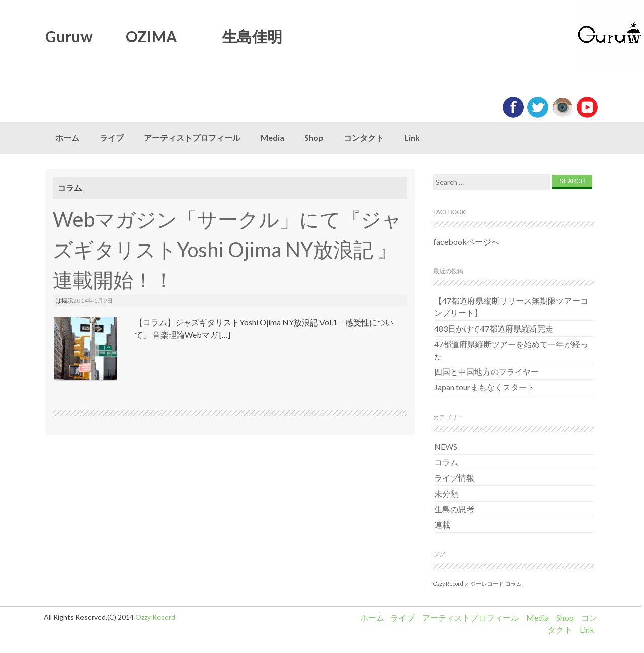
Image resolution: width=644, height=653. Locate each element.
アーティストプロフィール (192, 138)
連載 (442, 524)
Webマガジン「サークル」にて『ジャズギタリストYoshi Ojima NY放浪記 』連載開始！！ (227, 250)
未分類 (446, 493)
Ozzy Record (155, 617)
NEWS (446, 446)
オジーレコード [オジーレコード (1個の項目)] (484, 583)
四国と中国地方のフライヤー (487, 372)
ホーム (67, 138)
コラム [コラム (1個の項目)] (513, 583)
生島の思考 (454, 509)
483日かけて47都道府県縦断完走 (494, 328)
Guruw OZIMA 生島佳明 (164, 36)
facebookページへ (466, 242)
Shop (314, 138)
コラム (446, 462)
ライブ (112, 138)
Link (412, 138)
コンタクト (364, 138)
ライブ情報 (454, 478)
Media (272, 138)
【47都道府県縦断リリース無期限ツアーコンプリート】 (511, 307)
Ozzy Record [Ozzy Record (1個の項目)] (448, 583)
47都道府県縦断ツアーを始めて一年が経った (511, 350)
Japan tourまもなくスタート (485, 387)
